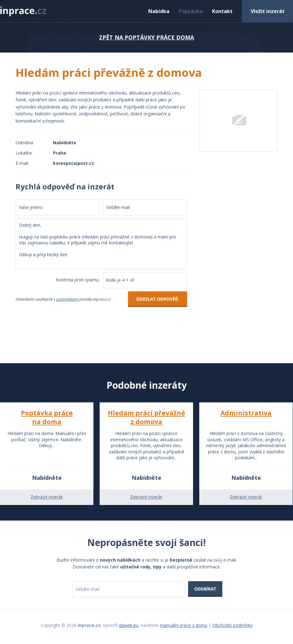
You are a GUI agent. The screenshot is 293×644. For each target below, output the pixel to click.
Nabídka (159, 11)
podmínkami (67, 299)
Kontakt (222, 11)
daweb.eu (129, 625)
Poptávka (191, 11)
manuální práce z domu (184, 625)
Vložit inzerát (268, 11)
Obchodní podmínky (232, 625)
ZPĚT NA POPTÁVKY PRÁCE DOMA (146, 37)
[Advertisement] (239, 254)
